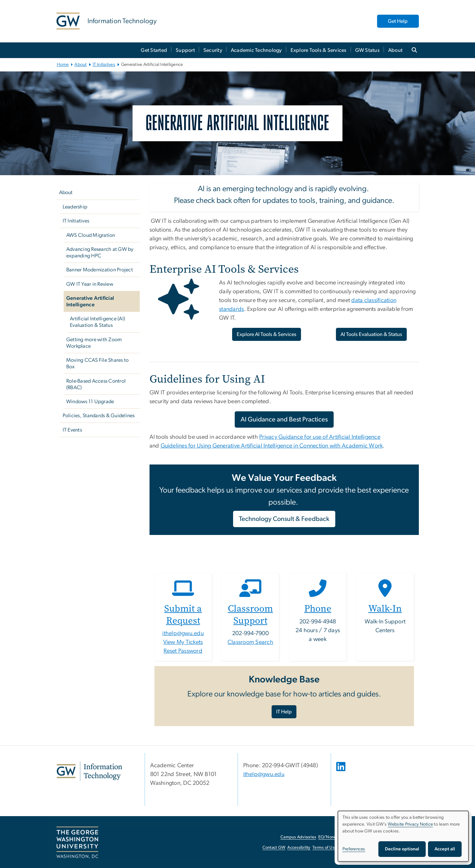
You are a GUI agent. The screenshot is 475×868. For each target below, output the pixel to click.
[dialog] (403, 836)
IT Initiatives (104, 65)
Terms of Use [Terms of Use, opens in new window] (325, 848)
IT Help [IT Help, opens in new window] (284, 712)
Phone (318, 609)
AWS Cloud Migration (91, 235)
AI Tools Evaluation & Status (371, 334)
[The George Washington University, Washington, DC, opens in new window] (77, 843)
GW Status (367, 50)
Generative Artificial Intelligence (90, 301)
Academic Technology (256, 50)
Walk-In (385, 609)
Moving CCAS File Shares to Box (98, 363)
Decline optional (402, 849)
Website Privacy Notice (411, 824)
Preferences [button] (354, 849)
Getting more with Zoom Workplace (94, 343)
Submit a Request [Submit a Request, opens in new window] (183, 614)
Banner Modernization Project (100, 270)
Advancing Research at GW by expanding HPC (100, 252)
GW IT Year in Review (90, 284)
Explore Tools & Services (319, 50)
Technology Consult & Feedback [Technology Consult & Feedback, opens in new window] (284, 519)
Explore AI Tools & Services (267, 334)
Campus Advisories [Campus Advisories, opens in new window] (298, 837)
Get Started (154, 50)
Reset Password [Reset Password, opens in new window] (183, 651)
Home (63, 65)
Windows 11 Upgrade (90, 402)
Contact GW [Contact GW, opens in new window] (274, 848)
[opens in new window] (341, 771)
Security (213, 50)
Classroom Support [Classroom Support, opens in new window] (250, 614)
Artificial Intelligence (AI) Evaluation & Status (97, 322)
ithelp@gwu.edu (183, 633)
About (395, 50)
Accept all (445, 849)
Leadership (75, 207)
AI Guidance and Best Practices (284, 419)
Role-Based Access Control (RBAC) (96, 384)
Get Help (398, 21)
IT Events (72, 430)
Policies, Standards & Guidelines (99, 416)
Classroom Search (250, 642)
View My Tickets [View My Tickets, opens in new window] (183, 642)
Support (185, 50)
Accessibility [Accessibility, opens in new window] (299, 848)
